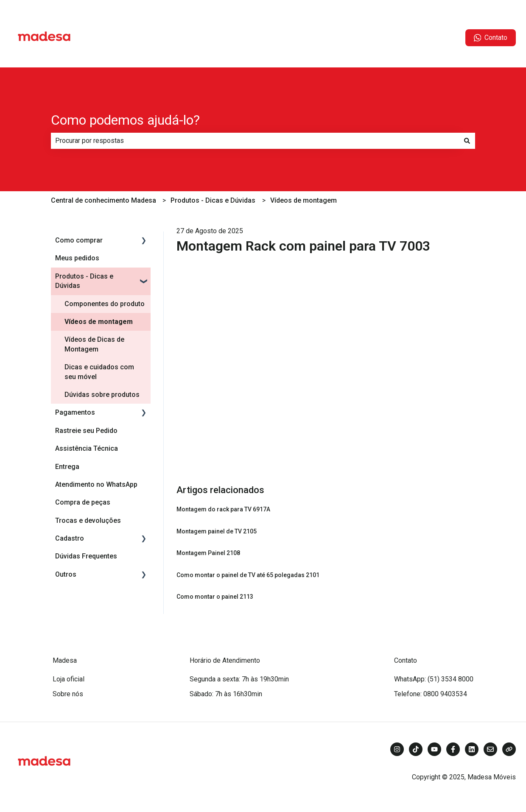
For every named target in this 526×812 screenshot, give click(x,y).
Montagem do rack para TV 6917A (223, 509)
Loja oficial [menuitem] (69, 679)
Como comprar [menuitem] (79, 240)
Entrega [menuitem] (67, 467)
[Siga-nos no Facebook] (453, 749)
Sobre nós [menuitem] (68, 694)
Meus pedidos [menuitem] (77, 258)
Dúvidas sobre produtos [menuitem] (102, 395)
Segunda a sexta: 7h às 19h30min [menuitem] (239, 679)
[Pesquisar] (467, 141)
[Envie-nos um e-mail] (490, 749)
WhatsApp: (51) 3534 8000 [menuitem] (434, 679)
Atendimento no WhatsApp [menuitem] (96, 484)
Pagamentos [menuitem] (75, 412)
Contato (491, 38)
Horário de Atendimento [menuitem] (225, 660)
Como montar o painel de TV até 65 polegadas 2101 (248, 575)
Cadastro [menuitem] (70, 538)
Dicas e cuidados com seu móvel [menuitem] (99, 372)
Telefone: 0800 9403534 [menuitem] (431, 694)
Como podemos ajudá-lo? (125, 120)
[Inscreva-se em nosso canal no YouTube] (434, 749)
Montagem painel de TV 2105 (217, 531)
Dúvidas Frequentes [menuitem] (86, 556)
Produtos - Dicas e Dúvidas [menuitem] (84, 281)
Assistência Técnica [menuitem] (87, 448)
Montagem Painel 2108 (208, 553)
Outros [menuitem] (66, 574)
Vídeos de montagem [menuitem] (99, 322)
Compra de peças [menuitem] (83, 502)
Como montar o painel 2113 (215, 597)
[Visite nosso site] (509, 749)
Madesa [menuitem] (65, 660)
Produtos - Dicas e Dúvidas (213, 200)
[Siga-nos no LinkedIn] (472, 749)
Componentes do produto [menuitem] (105, 304)
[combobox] (255, 141)
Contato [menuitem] (406, 660)
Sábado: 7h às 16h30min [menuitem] (226, 694)
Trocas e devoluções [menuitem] (88, 520)
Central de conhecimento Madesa (104, 200)
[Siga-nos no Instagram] (397, 749)
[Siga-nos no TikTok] (416, 749)
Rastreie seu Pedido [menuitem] (86, 431)
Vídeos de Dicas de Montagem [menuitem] (94, 344)
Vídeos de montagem (304, 200)
